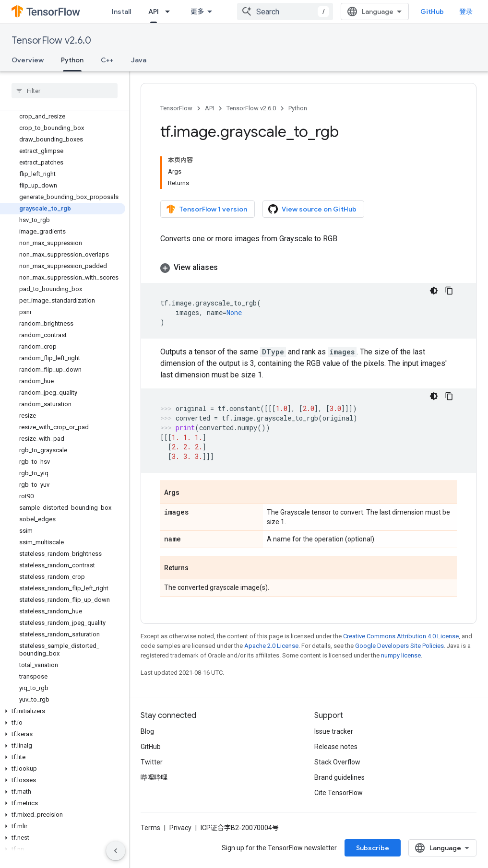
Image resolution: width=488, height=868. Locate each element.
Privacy (180, 828)
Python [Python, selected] (72, 60)
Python (298, 108)
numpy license (401, 655)
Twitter (152, 762)
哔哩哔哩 (154, 777)
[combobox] (285, 12)
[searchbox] (65, 91)
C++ (107, 60)
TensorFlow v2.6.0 (51, 41)
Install (121, 12)
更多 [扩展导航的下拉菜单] (197, 12)
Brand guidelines (339, 777)
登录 (466, 12)
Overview (28, 60)
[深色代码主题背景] (434, 291)
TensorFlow (176, 108)
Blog (147, 731)
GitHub (432, 12)
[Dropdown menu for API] (170, 12)
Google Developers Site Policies (399, 646)
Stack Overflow (337, 762)
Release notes (336, 747)
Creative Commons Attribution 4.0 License (401, 636)
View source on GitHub (312, 209)
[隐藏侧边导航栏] (116, 851)
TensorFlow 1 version (207, 209)
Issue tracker (334, 731)
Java (139, 60)
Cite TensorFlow (339, 793)
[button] (63, 711)
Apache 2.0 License (271, 646)
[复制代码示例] (449, 291)
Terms (150, 828)
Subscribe (373, 848)
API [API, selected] (154, 12)
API (209, 108)
